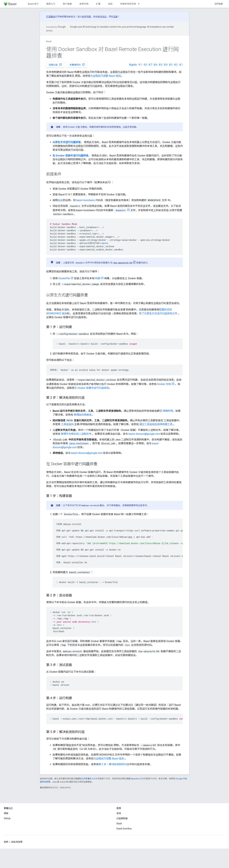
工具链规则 (67, 424)
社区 (110, 4)
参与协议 (102, 17)
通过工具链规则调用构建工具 (156, 424)
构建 (98, 278)
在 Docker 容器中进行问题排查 (92, 388)
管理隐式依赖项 (83, 415)
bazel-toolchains (86, 200)
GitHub (219, 4)
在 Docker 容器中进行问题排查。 (72, 156)
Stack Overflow (124, 829)
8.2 (176, 65)
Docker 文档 (164, 384)
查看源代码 (77, 65)
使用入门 (51, 4)
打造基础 (51, 17)
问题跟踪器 (122, 818)
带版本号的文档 (128, 4)
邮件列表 (86, 17)
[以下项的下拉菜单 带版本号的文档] (140, 4)
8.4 (166, 65)
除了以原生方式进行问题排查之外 (158, 313)
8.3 (171, 65)
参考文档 (84, 4)
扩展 (98, 4)
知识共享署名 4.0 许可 (89, 779)
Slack (119, 824)
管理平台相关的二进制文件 (76, 434)
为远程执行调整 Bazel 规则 (106, 76)
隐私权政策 (17, 842)
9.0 (145, 65)
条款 (6, 842)
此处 (60, 200)
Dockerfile (64, 278)
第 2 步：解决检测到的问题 (114, 764)
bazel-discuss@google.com (144, 434)
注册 (115, 17)
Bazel (49, 41)
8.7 (150, 65)
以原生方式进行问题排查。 (68, 142)
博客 (6, 813)
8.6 (156, 65)
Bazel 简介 (33, 4)
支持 (119, 813)
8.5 (161, 65)
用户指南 (67, 4)
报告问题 (55, 65)
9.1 (140, 65)
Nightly (133, 65)
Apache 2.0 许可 (139, 779)
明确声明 (168, 411)
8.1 (181, 65)
